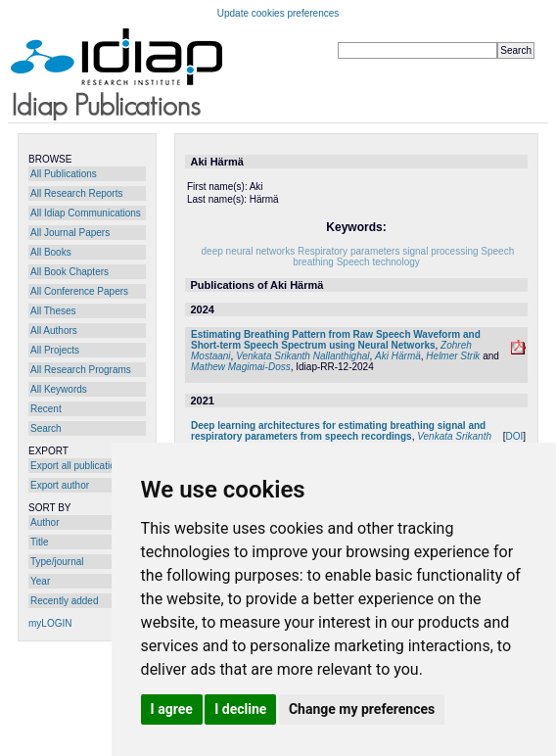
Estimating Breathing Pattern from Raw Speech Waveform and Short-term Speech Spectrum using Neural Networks (336, 340)
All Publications (64, 174)
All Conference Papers (79, 291)
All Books (51, 252)
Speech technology (378, 262)
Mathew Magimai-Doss (241, 367)
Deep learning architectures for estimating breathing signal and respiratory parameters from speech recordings (338, 431)
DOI (514, 436)
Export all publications (78, 466)
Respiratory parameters (348, 251)
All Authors (54, 331)
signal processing (440, 251)
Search (46, 428)
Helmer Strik (453, 356)
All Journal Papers (70, 233)
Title (40, 542)
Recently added (65, 601)
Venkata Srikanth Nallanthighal (302, 356)
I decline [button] (240, 709)
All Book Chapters (69, 272)
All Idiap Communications (86, 213)
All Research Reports (76, 193)
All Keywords (59, 389)
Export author (60, 485)
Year (40, 581)
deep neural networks (249, 251)
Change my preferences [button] (362, 709)
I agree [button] (172, 709)
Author (45, 522)
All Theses (53, 311)
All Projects (55, 350)
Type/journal (57, 562)
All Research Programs (81, 370)
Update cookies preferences (278, 13)
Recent (46, 409)
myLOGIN (50, 623)
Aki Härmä (398, 356)
